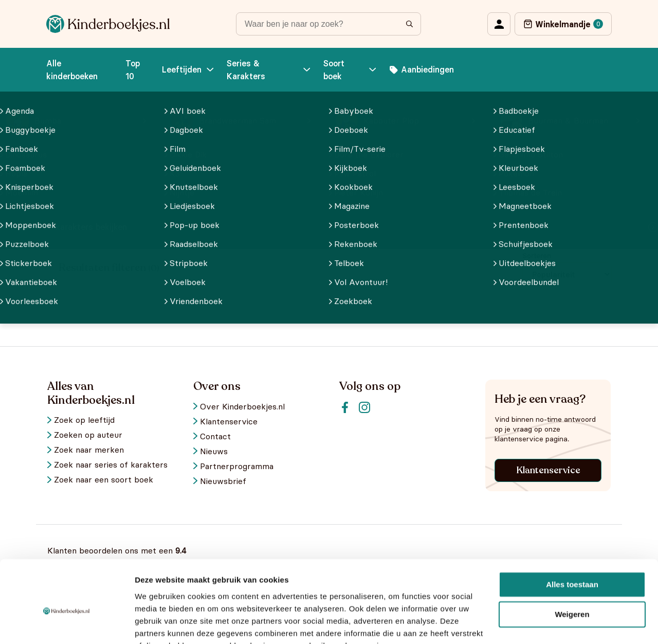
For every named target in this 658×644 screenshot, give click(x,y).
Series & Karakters (269, 70)
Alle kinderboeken (72, 70)
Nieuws (214, 451)
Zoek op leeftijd (84, 420)
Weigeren (572, 564)
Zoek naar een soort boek (104, 480)
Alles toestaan (572, 534)
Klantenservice (548, 470)
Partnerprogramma (237, 466)
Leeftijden (189, 70)
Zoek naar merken (89, 450)
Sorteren (537, 256)
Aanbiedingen (422, 69)
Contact (215, 436)
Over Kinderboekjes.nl (242, 407)
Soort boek (351, 70)
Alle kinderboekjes (112, 155)
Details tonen (159, 624)
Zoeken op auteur (88, 435)
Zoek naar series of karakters (111, 465)
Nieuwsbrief (223, 481)
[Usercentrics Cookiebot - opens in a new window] (67, 624)
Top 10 (133, 70)
